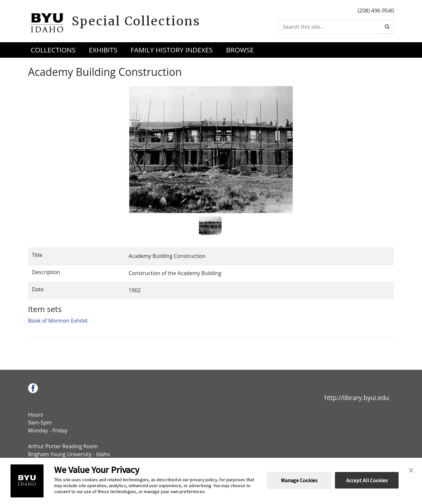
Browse (240, 50)
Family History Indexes (172, 50)
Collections (53, 50)
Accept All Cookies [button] (367, 480)
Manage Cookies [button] (299, 480)
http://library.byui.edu (357, 398)
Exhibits (103, 50)
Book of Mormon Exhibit (58, 321)
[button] (411, 470)
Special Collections (136, 21)
